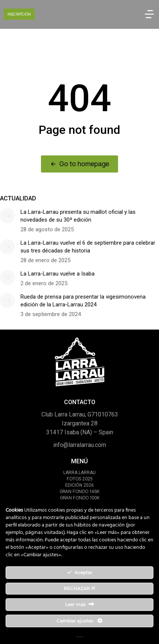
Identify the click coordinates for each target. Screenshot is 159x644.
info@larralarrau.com (80, 445)
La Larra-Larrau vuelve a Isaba (58, 274)
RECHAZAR (79, 588)
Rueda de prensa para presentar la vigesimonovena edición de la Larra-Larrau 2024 (83, 301)
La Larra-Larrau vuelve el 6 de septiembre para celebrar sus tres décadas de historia (88, 247)
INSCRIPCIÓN (19, 14)
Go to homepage (79, 164)
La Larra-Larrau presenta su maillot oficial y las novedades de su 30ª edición (78, 216)
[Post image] (7, 216)
